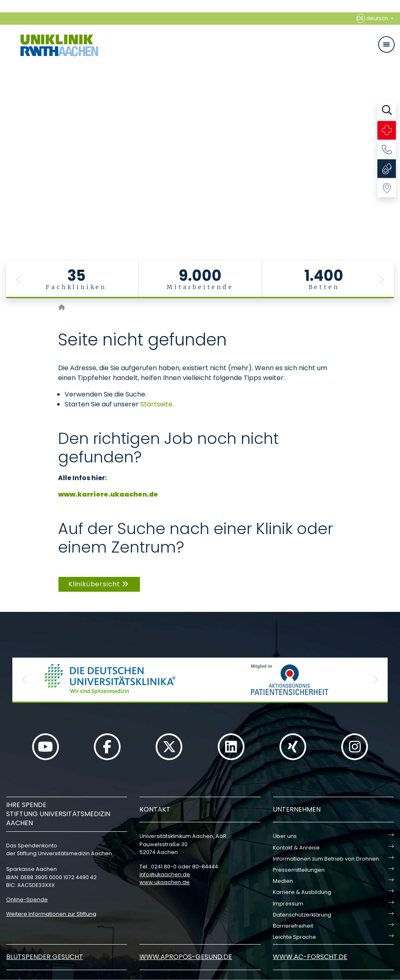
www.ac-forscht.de (310, 957)
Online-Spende (27, 899)
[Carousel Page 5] (6, 146)
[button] (19, 280)
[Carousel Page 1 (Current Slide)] (6, 122)
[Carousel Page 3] (6, 134)
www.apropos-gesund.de (186, 957)
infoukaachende (165, 874)
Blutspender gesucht (45, 957)
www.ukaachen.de (165, 882)
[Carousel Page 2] (6, 128)
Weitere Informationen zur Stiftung (51, 914)
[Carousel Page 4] (6, 140)
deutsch (373, 19)
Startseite (156, 404)
